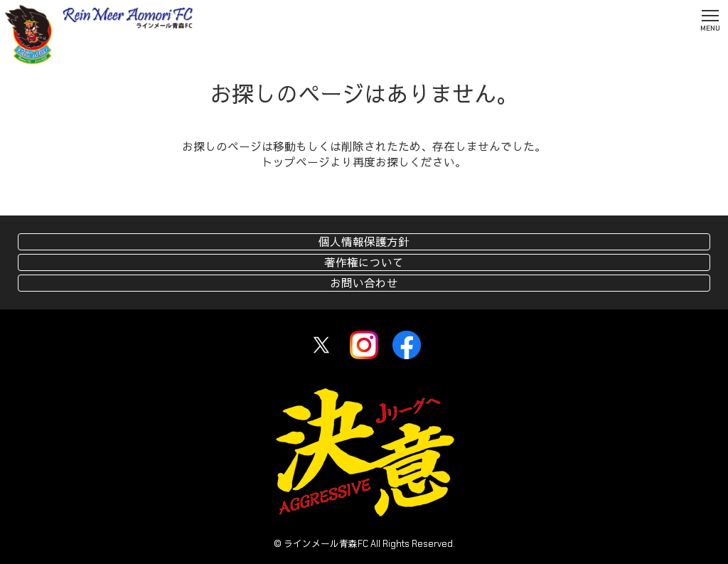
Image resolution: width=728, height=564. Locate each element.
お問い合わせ (364, 283)
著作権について (364, 263)
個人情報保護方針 (364, 242)
